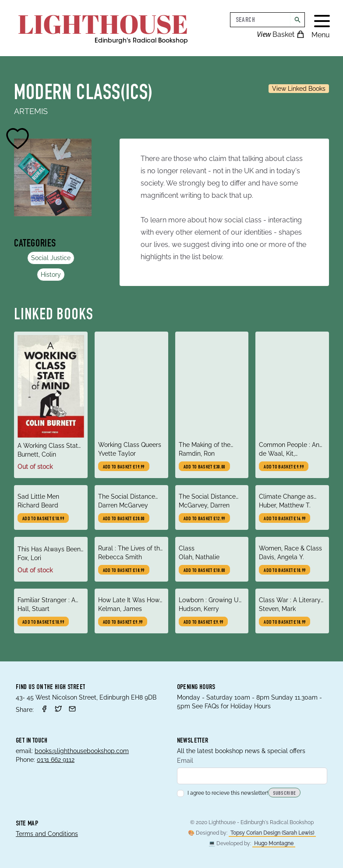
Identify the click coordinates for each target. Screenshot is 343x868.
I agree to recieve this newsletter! (223, 793)
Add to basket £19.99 (124, 467)
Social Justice (51, 258)
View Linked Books (299, 89)
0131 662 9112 (56, 760)
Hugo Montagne (274, 843)
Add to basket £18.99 (124, 571)
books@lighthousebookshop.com (82, 751)
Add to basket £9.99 (284, 467)
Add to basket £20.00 (124, 519)
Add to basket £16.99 (285, 519)
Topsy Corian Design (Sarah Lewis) (272, 833)
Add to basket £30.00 (204, 467)
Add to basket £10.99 (43, 519)
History (51, 275)
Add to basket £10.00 (204, 571)
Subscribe (285, 793)
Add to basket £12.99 (204, 519)
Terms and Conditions (47, 834)
